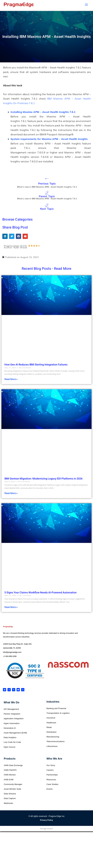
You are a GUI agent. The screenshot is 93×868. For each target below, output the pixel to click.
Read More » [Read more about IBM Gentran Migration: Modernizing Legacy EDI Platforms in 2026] (11, 494)
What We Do (12, 703)
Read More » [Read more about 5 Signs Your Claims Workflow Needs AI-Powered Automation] (11, 608)
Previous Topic (47, 184)
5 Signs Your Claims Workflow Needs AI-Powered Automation (40, 593)
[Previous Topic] (47, 179)
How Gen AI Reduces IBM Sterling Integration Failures (36, 365)
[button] (5, 237)
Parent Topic (47, 197)
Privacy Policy (46, 821)
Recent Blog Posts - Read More (47, 269)
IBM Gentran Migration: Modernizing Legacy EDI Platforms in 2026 (43, 479)
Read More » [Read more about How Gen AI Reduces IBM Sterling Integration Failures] (11, 380)
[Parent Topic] (47, 194)
